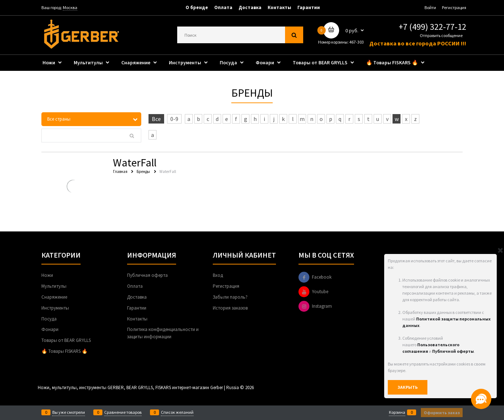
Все (156, 119)
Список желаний (177, 412)
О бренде (197, 7)
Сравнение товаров (123, 412)
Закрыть (408, 387)
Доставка (250, 7)
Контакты (279, 7)
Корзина (397, 412)
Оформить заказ (442, 413)
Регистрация (454, 7)
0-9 (174, 119)
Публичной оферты (453, 351)
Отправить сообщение (441, 35)
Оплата (223, 7)
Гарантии (309, 7)
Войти (430, 7)
